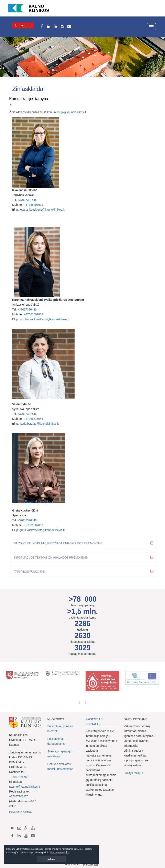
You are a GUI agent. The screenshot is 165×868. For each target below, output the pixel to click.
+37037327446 (27, 200)
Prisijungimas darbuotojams (56, 741)
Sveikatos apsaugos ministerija (60, 754)
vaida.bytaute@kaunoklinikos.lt (39, 424)
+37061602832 (34, 314)
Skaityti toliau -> (134, 773)
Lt (16, 25)
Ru (30, 25)
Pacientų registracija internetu (60, 729)
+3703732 (24, 414)
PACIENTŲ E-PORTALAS (95, 722)
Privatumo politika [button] (60, 852)
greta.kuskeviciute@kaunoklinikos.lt (42, 530)
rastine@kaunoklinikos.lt (25, 787)
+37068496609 (34, 205)
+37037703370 (19, 796)
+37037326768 (19, 777)
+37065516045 (34, 419)
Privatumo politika (20, 812)
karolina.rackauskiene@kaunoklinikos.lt (45, 319)
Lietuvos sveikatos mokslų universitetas (60, 766)
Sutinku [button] (52, 859)
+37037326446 (27, 309)
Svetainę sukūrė (83, 864)
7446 (33, 414)
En (23, 25)
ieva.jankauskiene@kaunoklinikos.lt (42, 210)
